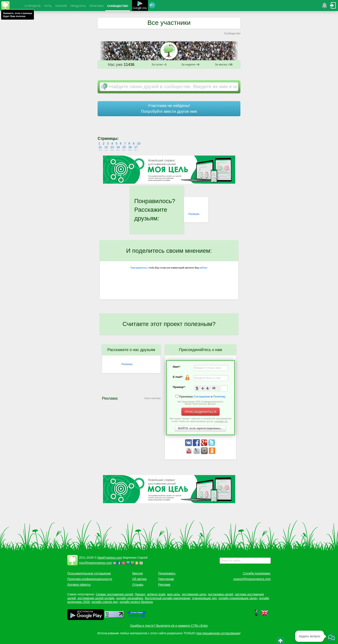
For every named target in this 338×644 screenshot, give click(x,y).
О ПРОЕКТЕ (33, 6)
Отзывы (138, 585)
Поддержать (167, 573)
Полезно (194, 214)
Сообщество (232, 33)
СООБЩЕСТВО (118, 6)
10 (139, 143)
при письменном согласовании (218, 633)
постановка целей (220, 594)
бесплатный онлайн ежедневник (167, 598)
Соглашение (202, 397)
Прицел (140, 594)
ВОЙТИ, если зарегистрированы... (200, 428)
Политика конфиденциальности (90, 579)
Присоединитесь (139, 268)
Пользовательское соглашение (89, 573)
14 (118, 147)
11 (100, 147)
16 (130, 147)
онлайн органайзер (130, 598)
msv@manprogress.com (95, 563)
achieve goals (156, 594)
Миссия (138, 573)
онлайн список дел (105, 602)
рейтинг (204, 268)
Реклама (164, 585)
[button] (332, 638)
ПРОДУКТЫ (78, 6)
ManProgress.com (110, 558)
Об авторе (139, 579)
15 (124, 147)
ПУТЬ (48, 6)
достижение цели (194, 594)
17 (136, 147)
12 (106, 147)
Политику (219, 397)
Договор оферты (79, 585)
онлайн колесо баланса (136, 602)
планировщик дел (204, 598)
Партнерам (166, 579)
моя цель (174, 594)
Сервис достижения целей (114, 594)
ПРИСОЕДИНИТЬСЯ (200, 412)
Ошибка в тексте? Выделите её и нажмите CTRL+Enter (169, 626)
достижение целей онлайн (96, 598)
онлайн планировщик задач (238, 598)
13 (112, 147)
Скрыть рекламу (152, 398)
